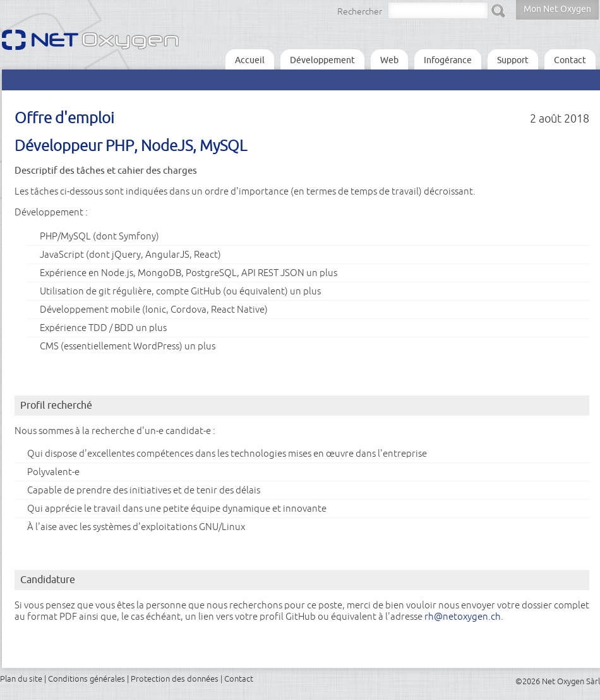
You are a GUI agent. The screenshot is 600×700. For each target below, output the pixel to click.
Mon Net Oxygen (557, 9)
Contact (570, 60)
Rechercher (360, 11)
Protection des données (175, 679)
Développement (322, 60)
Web (389, 60)
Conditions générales (87, 679)
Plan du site (21, 679)
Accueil (250, 60)
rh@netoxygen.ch (463, 616)
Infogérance (448, 60)
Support (513, 60)
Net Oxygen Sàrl (571, 681)
